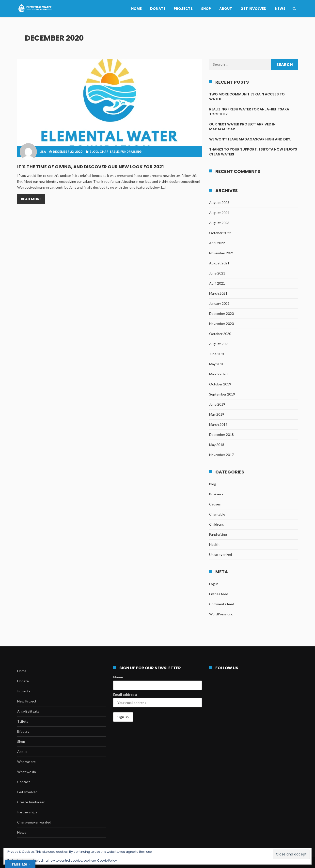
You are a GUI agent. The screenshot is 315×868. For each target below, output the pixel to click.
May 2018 (217, 445)
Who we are (26, 762)
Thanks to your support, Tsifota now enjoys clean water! (253, 152)
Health (214, 544)
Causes (215, 504)
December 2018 (221, 434)
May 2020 (217, 364)
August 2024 (219, 213)
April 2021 (217, 283)
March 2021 (218, 293)
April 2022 (217, 243)
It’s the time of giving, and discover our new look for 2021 (90, 167)
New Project (27, 701)
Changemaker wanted (34, 822)
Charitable (109, 152)
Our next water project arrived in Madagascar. (242, 127)
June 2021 (217, 273)
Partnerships (27, 812)
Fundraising (131, 152)
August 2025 (219, 203)
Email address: (125, 694)
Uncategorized (220, 555)
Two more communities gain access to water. (247, 97)
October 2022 (220, 233)
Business (216, 494)
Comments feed (222, 604)
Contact (24, 782)
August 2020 (219, 344)
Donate (158, 9)
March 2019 (218, 424)
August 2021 (219, 263)
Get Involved (253, 9)
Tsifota (23, 721)
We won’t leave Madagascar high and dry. (250, 139)
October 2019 (220, 384)
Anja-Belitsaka (28, 711)
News (280, 9)
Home (136, 9)
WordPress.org (221, 614)
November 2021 (221, 253)
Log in (214, 584)
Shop (206, 9)
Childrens (217, 524)
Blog (94, 152)
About (226, 9)
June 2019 (217, 404)
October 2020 (220, 334)
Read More (31, 199)
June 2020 (217, 354)
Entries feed (219, 594)
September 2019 (222, 394)
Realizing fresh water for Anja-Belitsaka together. (249, 112)
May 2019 (217, 414)
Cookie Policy (107, 860)
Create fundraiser (31, 802)
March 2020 (218, 374)
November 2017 (221, 455)
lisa (43, 152)
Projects (183, 9)
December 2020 (221, 313)
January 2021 (219, 303)
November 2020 (221, 324)
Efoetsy (23, 731)
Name (118, 677)
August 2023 (219, 223)
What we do (27, 772)
